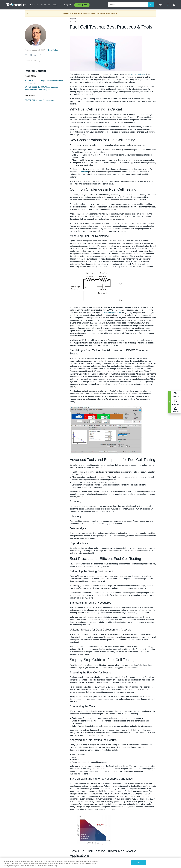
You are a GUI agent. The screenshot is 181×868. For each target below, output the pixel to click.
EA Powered (83, 172)
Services (57, 5)
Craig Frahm (53, 50)
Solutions (46, 5)
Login (160, 5)
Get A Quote (82, 5)
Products (34, 5)
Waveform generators (112, 313)
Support (67, 5)
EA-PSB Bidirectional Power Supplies (40, 100)
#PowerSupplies (32, 60)
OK (139, 863)
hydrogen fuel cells (137, 74)
